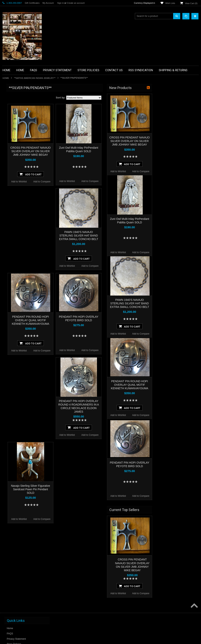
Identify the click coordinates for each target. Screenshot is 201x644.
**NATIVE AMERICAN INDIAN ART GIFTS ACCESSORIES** (23, 158)
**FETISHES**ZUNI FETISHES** (22, 143)
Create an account (76, 3)
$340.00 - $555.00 (14, 248)
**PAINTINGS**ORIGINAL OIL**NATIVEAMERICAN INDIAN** (23, 178)
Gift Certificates (32, 3)
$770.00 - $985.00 (14, 261)
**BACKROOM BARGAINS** (20, 97)
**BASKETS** (12, 104)
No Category (11, 223)
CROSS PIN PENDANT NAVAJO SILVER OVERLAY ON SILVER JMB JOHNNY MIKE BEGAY (76, 151)
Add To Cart (76, 174)
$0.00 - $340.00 (13, 241)
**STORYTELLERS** (16, 216)
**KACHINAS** (13, 150)
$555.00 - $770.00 (14, 255)
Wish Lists (170, 3)
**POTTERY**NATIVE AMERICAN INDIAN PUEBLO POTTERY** (23, 208)
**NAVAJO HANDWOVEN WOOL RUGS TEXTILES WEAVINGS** (22, 188)
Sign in (60, 3)
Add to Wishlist (65, 182)
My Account (48, 3)
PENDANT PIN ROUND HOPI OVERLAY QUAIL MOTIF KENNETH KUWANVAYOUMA (76, 320)
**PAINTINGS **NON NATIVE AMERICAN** (20, 112)
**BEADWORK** (14, 120)
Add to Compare (88, 182)
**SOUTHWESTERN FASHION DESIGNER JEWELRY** (21, 198)
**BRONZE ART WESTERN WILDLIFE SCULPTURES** (25, 128)
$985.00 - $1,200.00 (15, 268)
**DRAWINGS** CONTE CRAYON (23, 137)
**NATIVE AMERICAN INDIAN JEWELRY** (35, 78)
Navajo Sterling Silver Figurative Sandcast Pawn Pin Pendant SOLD (76, 489)
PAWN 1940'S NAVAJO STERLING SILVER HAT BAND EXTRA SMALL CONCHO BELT (125, 236)
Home (6, 78)
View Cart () (191, 3)
